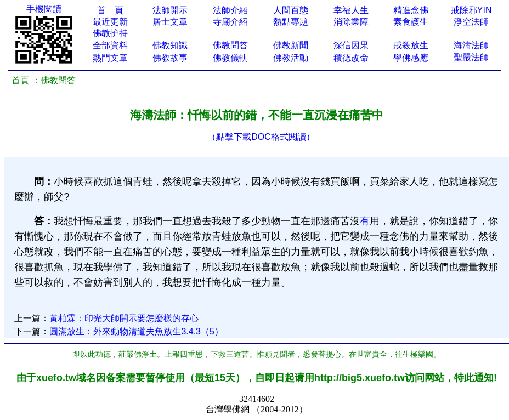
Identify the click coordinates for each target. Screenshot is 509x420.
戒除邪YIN (471, 10)
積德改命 (351, 58)
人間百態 (291, 10)
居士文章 (170, 22)
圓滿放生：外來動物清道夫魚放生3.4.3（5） (136, 331)
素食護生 (411, 22)
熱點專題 (291, 22)
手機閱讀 (44, 9)
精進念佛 (411, 10)
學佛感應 (411, 58)
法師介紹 (230, 10)
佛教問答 (230, 45)
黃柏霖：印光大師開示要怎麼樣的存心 (124, 318)
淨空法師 (471, 22)
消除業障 (351, 22)
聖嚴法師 (471, 57)
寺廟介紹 (230, 22)
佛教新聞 (291, 45)
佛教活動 (291, 58)
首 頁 (110, 10)
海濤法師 (471, 45)
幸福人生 (351, 10)
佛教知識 (170, 45)
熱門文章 (110, 58)
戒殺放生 (411, 45)
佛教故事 (170, 58)
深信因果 (351, 45)
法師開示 (170, 10)
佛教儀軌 (230, 58)
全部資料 (110, 45)
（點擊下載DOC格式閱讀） (261, 137)
